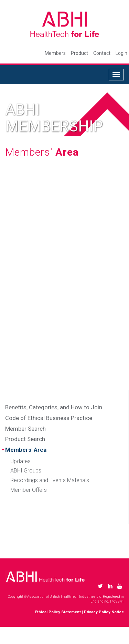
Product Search (25, 439)
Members (55, 53)
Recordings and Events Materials (50, 480)
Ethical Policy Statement (58, 612)
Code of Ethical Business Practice (49, 418)
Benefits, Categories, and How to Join (54, 407)
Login (121, 53)
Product (79, 53)
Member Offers (29, 490)
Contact (102, 53)
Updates (20, 461)
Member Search (25, 429)
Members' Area (26, 450)
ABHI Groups (26, 471)
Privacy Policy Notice (104, 612)
